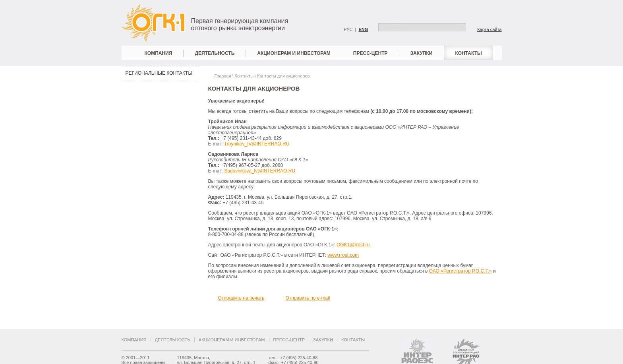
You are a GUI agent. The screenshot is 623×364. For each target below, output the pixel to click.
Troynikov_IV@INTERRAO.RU (257, 144)
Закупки (422, 53)
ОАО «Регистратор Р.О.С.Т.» (460, 271)
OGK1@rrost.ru (353, 245)
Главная (223, 76)
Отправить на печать (241, 298)
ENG (363, 29)
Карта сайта (489, 29)
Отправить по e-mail (308, 298)
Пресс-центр (371, 53)
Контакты (468, 53)
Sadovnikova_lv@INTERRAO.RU (260, 171)
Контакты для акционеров (283, 76)
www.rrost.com (343, 255)
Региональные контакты (159, 73)
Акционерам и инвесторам (294, 53)
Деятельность (215, 53)
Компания (159, 53)
